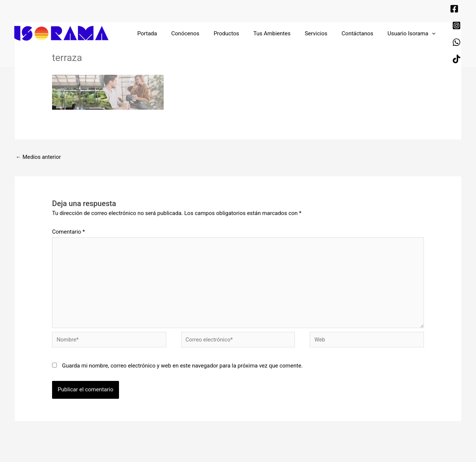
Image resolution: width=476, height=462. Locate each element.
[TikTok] (448, 21)
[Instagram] (446, 11)
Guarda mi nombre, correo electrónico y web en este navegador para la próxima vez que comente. (182, 368)
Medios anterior (39, 157)
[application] (412, 16)
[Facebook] (433, 11)
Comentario (68, 232)
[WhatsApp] (435, 21)
